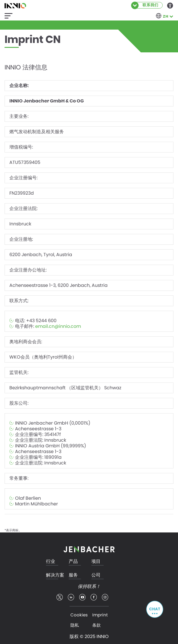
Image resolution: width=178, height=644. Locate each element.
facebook (94, 597)
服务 (73, 575)
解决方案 (55, 575)
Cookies (79, 615)
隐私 (75, 625)
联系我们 (150, 5)
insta (105, 597)
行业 (51, 562)
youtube (82, 597)
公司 (96, 575)
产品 (73, 562)
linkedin (71, 597)
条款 (97, 625)
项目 (96, 562)
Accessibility (170, 5)
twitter (60, 597)
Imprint (100, 615)
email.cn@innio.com (58, 326)
